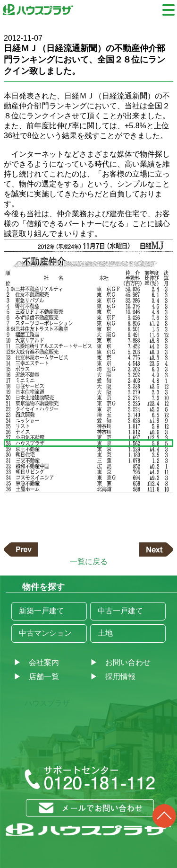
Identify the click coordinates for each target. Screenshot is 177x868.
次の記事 (156, 549)
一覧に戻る (89, 562)
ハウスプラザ (47, 703)
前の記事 (21, 549)
